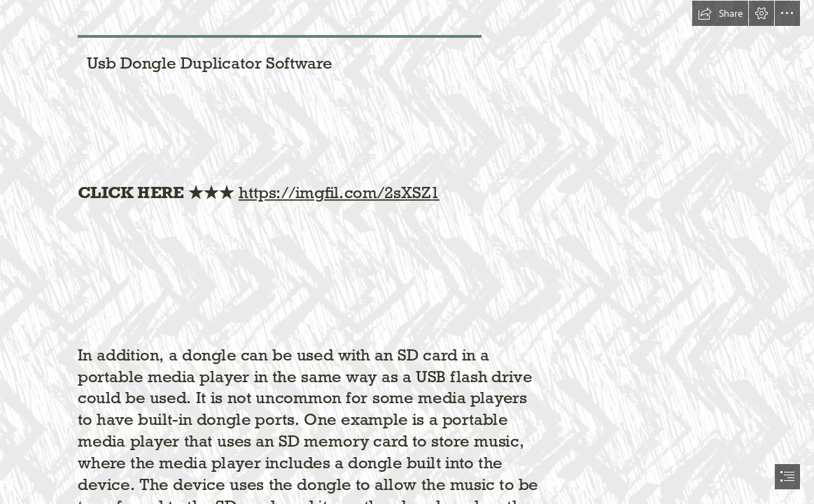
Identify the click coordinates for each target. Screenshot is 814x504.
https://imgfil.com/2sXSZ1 (339, 192)
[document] (407, 252)
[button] (720, 13)
